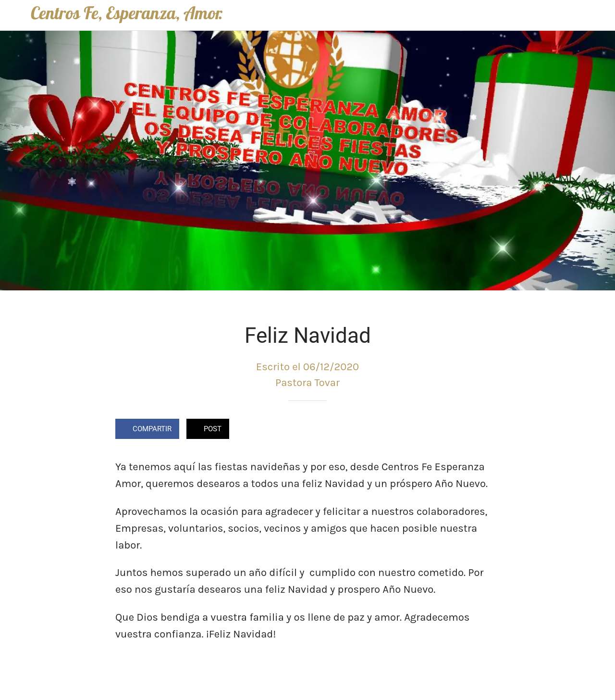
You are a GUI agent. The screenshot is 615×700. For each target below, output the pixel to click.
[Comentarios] (488, 430)
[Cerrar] (15, 15)
